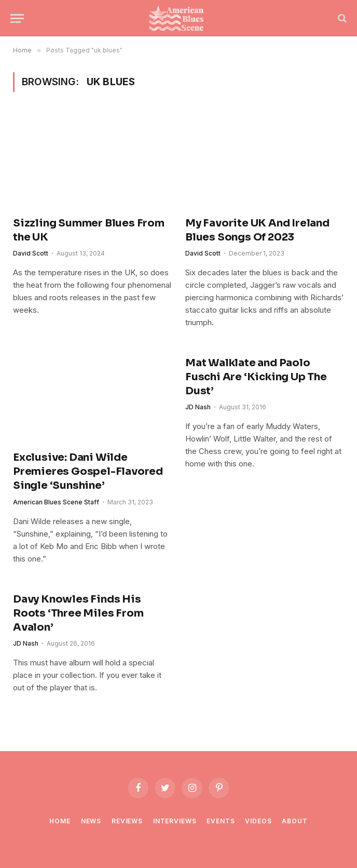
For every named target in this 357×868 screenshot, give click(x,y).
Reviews (127, 821)
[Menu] (17, 18)
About (294, 821)
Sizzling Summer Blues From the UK (89, 230)
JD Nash (198, 407)
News (91, 821)
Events (221, 821)
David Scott (31, 253)
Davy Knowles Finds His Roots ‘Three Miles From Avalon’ (78, 613)
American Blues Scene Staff (56, 502)
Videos (258, 821)
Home (60, 821)
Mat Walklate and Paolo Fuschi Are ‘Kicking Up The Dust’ (256, 377)
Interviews (175, 821)
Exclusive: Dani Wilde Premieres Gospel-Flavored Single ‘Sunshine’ (88, 471)
